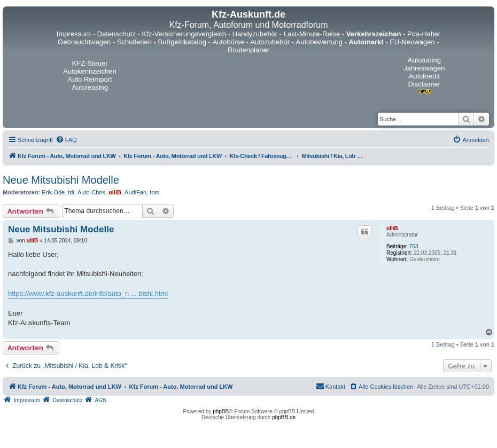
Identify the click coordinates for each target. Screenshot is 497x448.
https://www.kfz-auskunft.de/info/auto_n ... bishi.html (88, 293)
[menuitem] (66, 140)
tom (154, 192)
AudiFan (135, 192)
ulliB (115, 192)
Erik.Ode (53, 192)
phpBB (221, 411)
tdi (71, 192)
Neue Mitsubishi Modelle (61, 180)
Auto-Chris (91, 192)
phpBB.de (284, 417)
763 (414, 246)
